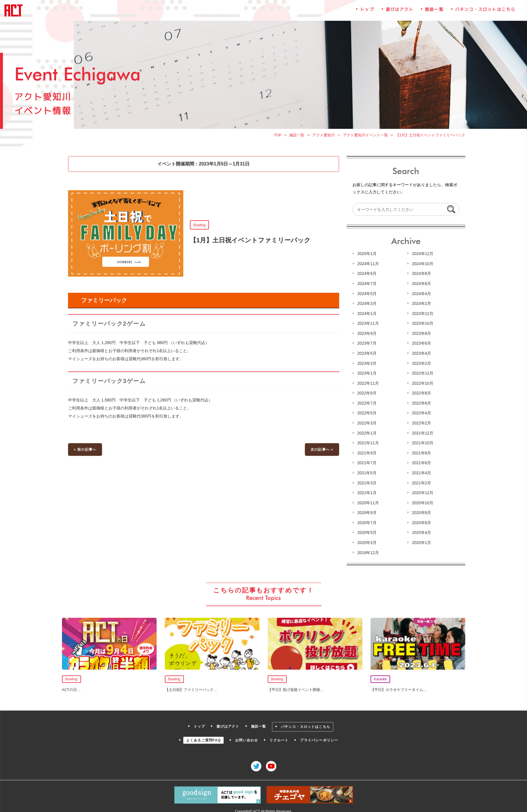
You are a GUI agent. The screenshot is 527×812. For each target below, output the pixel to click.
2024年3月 (366, 305)
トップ (366, 14)
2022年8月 (420, 393)
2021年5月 (366, 472)
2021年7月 (366, 462)
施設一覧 (432, 14)
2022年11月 (367, 384)
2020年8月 (420, 512)
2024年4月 (420, 295)
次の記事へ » (321, 449)
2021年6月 (420, 462)
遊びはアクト (398, 14)
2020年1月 (420, 541)
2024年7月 (366, 285)
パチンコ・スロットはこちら (483, 14)
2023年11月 (367, 324)
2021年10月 (421, 443)
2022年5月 (366, 413)
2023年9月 (366, 334)
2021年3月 (366, 482)
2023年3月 (366, 364)
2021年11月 (367, 443)
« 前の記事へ (87, 449)
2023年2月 (420, 364)
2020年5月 (366, 531)
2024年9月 (366, 275)
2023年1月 (366, 374)
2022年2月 (420, 423)
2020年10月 (421, 502)
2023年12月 (421, 314)
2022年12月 (421, 374)
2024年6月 (420, 285)
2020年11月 (367, 502)
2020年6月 (420, 522)
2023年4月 (420, 354)
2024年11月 (367, 265)
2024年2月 (420, 305)
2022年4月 (420, 413)
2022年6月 (420, 403)
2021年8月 (420, 452)
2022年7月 (366, 403)
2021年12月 (421, 433)
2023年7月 (366, 344)
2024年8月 (420, 275)
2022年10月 (421, 384)
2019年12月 (367, 551)
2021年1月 (366, 492)
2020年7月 (366, 522)
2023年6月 (420, 344)
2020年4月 (420, 531)
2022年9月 (366, 393)
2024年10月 (421, 265)
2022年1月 (366, 433)
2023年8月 (420, 334)
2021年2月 (420, 482)
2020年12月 (421, 492)
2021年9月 (366, 452)
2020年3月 (366, 541)
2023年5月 (366, 354)
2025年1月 (366, 255)
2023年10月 (421, 324)
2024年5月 (366, 295)
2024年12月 (421, 255)
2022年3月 (366, 423)
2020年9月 (366, 512)
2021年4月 (420, 472)
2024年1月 (366, 314)
